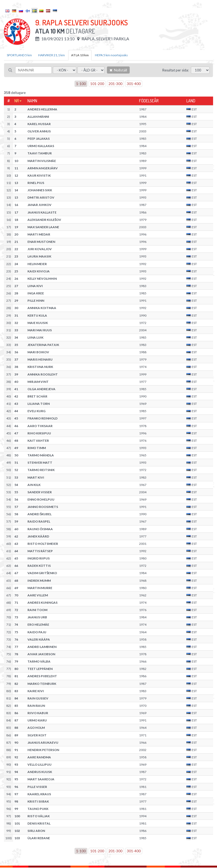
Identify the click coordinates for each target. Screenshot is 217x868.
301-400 (134, 84)
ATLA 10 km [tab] (80, 55)
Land (191, 101)
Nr (17, 101)
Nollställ (118, 70)
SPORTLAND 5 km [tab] (19, 55)
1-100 (81, 84)
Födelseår (149, 101)
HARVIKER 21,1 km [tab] (52, 55)
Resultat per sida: (176, 70)
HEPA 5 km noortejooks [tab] (111, 55)
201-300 (115, 84)
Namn (32, 101)
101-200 (97, 84)
